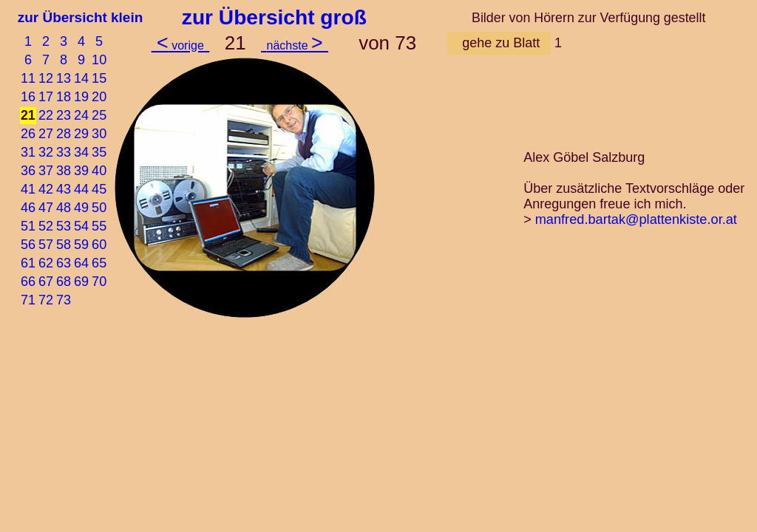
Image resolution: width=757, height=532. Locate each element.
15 (99, 78)
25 (99, 115)
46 (28, 208)
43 (64, 189)
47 (46, 208)
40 (99, 171)
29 (81, 134)
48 (64, 208)
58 (64, 245)
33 (64, 152)
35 (99, 152)
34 (81, 152)
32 (46, 152)
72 (46, 300)
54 (81, 226)
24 (81, 115)
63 (64, 263)
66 (28, 282)
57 (46, 245)
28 (64, 134)
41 (28, 189)
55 (99, 226)
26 (28, 134)
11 (28, 78)
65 (99, 263)
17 (46, 97)
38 (64, 171)
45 (99, 189)
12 (46, 78)
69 (81, 282)
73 (64, 300)
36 (28, 171)
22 (46, 115)
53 (64, 226)
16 (28, 97)
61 (28, 263)
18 (64, 97)
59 (81, 245)
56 (28, 245)
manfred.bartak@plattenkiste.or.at (636, 219)
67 (46, 282)
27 (46, 134)
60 (99, 245)
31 (28, 152)
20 (99, 97)
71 (28, 300)
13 (64, 78)
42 (46, 189)
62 (46, 263)
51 (28, 226)
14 (81, 78)
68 (64, 282)
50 (99, 208)
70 (99, 282)
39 (81, 171)
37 (46, 171)
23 (64, 115)
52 (46, 226)
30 (99, 134)
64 (81, 263)
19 (81, 97)
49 (81, 208)
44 (81, 189)
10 (99, 60)
